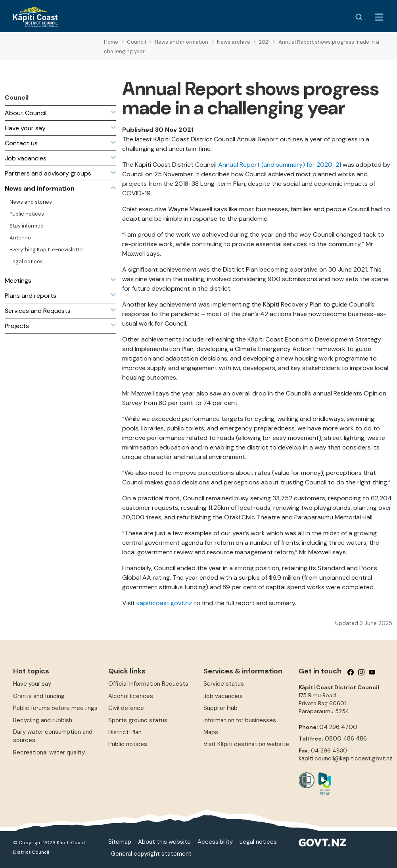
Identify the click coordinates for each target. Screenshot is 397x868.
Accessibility (215, 842)
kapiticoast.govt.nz (164, 603)
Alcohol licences (131, 696)
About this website (164, 842)
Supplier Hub (221, 708)
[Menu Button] (379, 17)
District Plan (125, 732)
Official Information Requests (148, 684)
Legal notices (258, 842)
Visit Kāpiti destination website (246, 744)
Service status (224, 684)
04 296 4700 (338, 727)
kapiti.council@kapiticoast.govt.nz (346, 758)
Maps (211, 732)
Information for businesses (240, 720)
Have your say (32, 684)
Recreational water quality (49, 752)
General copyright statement (151, 854)
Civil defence (126, 708)
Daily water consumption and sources (53, 736)
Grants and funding (39, 696)
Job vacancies (223, 696)
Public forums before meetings (55, 708)
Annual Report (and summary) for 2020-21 (280, 165)
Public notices (128, 744)
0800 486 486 (346, 739)
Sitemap (120, 842)
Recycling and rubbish (43, 720)
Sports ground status (138, 720)
